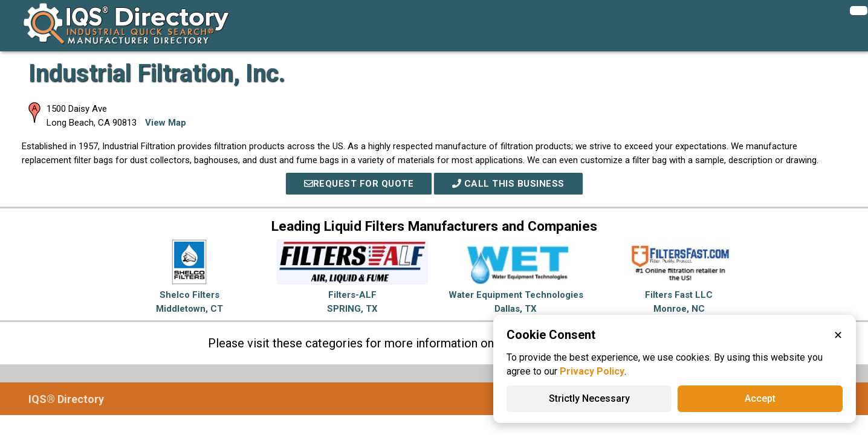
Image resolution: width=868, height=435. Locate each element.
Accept (760, 398)
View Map (166, 123)
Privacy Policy (592, 371)
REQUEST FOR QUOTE (359, 184)
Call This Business (508, 184)
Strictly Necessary (589, 398)
